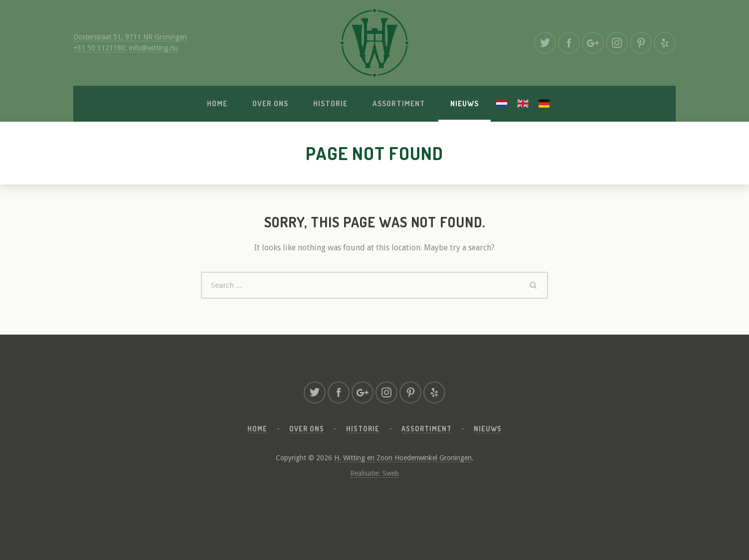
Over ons (270, 103)
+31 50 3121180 (99, 48)
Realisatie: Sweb (374, 473)
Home (217, 103)
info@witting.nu (154, 48)
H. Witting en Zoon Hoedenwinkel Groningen (403, 458)
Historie (330, 103)
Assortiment (399, 103)
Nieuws (465, 103)
